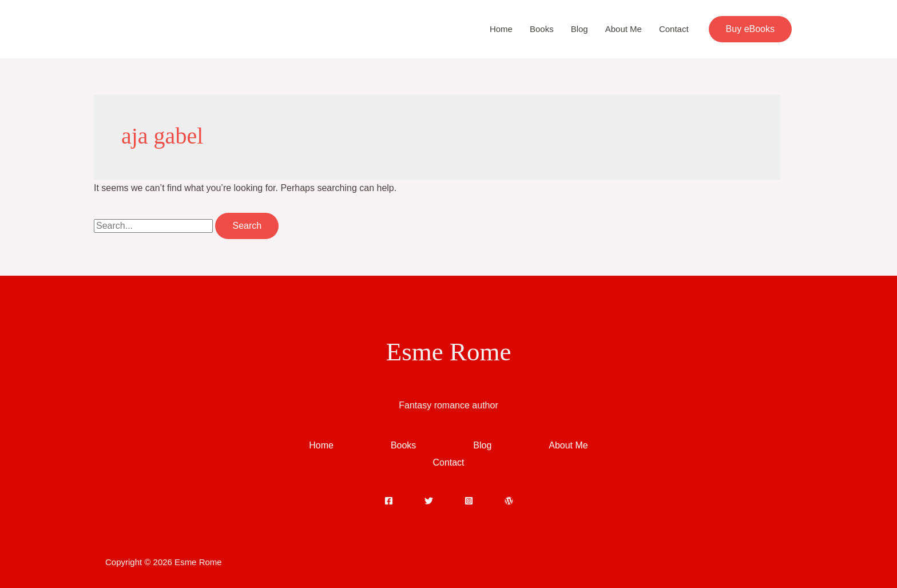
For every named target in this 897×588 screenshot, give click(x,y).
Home (501, 29)
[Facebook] (389, 501)
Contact (674, 29)
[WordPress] (509, 501)
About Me (624, 29)
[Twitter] (429, 501)
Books (542, 29)
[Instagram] (469, 501)
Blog (580, 29)
